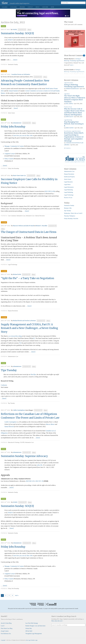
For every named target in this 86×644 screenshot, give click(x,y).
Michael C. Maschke (41, 226)
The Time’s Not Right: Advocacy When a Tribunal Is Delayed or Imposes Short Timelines (75, 99)
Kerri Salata (69, 117)
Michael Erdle (17, 274)
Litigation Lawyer (10, 154)
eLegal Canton (5, 631)
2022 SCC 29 (39, 481)
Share (29, 30)
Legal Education (68, 182)
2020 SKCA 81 (30, 481)
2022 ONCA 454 (50, 191)
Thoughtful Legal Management (34, 634)
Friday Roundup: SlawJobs (71, 219)
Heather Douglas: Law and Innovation (35, 626)
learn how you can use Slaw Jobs (23, 136)
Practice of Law (68, 107)
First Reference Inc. (6, 634)
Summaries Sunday (13, 64)
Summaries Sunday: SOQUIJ (17, 33)
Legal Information (69, 83)
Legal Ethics (67, 94)
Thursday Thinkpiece (70, 216)
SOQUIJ (15, 30)
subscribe (40, 465)
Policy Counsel (9, 159)
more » (72, 65)
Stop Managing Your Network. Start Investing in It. (74, 124)
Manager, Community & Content (14, 146)
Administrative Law (13, 356)
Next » (17, 595)
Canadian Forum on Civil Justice (21, 74)
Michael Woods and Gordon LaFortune (24, 321)
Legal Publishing (69, 192)
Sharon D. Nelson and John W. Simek (24, 226)
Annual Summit (13, 91)
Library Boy (29, 628)
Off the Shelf (29, 631)
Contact (30, 7)
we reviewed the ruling (15, 336)
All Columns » (68, 148)
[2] (20, 343)
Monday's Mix (68, 208)
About (37, 7)
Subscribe (45, 7)
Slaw (5, 3)
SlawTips (33, 374)
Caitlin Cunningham (19, 410)
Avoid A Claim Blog (6, 623)
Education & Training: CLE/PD (16, 442)
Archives (22, 7)
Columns (5, 7)
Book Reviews (68, 131)
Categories (14, 7)
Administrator (17, 123)
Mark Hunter (70, 128)
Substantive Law (21, 216)
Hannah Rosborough (72, 89)
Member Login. (34, 640)
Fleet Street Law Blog (7, 628)
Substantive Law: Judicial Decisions (35, 216)
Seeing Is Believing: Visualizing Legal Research (74, 86)
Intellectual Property (69, 177)
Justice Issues (11, 113)
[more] (15, 60)
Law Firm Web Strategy (32, 623)
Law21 (3, 626)
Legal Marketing (68, 120)
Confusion (4, 385)
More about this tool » (57, 621)
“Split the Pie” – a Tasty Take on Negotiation (27, 278)
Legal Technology (13, 265)
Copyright (3, 640)
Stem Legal (28, 640)
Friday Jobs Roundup (13, 127)
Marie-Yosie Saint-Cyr (19, 176)
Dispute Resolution (13, 311)
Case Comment (12, 216)
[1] (34, 338)
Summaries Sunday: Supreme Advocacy (24, 456)
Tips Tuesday (9, 370)
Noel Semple (69, 104)
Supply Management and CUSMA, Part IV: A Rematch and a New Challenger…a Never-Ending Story (29, 328)
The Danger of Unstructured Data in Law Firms (29, 232)
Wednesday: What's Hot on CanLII (73, 213)
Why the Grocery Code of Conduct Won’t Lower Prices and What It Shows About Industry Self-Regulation (74, 112)
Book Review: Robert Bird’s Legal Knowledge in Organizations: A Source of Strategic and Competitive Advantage (74, 137)
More (52, 7)
